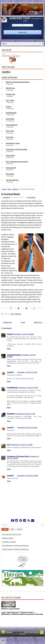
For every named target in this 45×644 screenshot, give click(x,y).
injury (9, 189)
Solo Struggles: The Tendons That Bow (15, 545)
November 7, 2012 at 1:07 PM (27, 372)
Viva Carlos (10, 137)
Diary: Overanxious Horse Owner (17, 162)
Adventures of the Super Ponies (18, 456)
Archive (19, 529)
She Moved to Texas (13, 143)
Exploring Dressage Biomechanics (18, 82)
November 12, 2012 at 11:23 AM (22, 445)
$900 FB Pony (10, 88)
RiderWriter (11, 414)
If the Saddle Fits (12, 125)
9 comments (31, 197)
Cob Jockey (10, 100)
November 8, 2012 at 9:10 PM (27, 428)
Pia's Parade (10, 174)
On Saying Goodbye (9, 542)
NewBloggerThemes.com (34, 641)
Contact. (9, 107)
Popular (5, 529)
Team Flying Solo (18, 632)
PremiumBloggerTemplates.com (14, 641)
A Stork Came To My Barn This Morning (15, 549)
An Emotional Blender (11, 194)
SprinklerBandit (11, 113)
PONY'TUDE (10, 131)
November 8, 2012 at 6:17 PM (25, 414)
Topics (12, 529)
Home (4, 189)
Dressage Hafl (11, 168)
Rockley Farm (10, 94)
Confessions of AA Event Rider (16, 149)
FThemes (16, 639)
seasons (15, 189)
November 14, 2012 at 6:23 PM (28, 476)
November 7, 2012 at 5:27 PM (28, 388)
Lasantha (35, 639)
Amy (9, 445)
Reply (9, 349)
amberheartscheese (14, 355)
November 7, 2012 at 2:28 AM (24, 334)
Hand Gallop (10, 119)
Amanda (10, 334)
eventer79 (7, 197)
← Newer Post (7, 322)
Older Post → (39, 322)
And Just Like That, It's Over (12, 534)
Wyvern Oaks (10, 156)
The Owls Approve (12, 180)
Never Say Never (8, 538)
